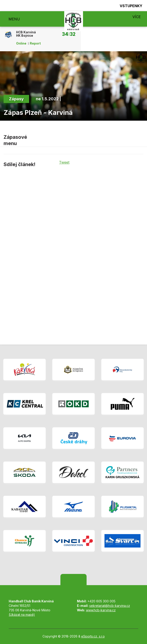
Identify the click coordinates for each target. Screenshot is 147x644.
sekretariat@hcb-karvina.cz (110, 606)
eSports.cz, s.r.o (93, 636)
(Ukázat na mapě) (22, 615)
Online (21, 43)
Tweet (64, 162)
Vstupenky (128, 6)
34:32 (69, 34)
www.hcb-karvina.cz (101, 610)
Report (35, 43)
